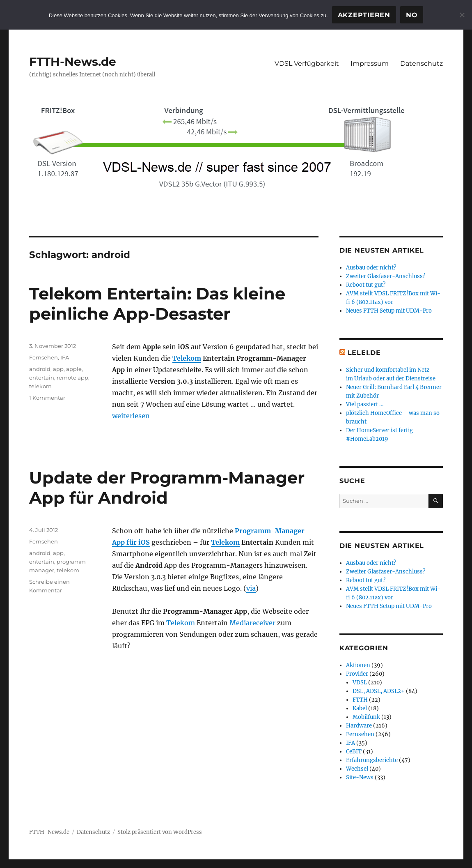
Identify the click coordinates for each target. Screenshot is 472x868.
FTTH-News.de (73, 62)
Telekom (187, 358)
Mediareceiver (252, 623)
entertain (42, 378)
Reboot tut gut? (366, 285)
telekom (40, 386)
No (412, 15)
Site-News (360, 777)
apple (74, 369)
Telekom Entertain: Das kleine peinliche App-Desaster (157, 304)
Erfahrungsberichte (372, 760)
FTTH (360, 700)
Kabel (360, 708)
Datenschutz (422, 63)
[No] (462, 15)
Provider (357, 674)
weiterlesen (131, 416)
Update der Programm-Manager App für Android (167, 488)
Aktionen (358, 665)
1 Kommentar (47, 398)
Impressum (370, 63)
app (58, 369)
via (251, 588)
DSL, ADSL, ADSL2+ (379, 691)
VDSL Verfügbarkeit (307, 63)
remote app (72, 378)
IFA (65, 357)
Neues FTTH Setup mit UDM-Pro (389, 311)
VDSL (360, 683)
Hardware (359, 726)
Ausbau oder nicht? (371, 268)
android (40, 369)
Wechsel (357, 769)
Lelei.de (364, 353)
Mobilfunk (366, 717)
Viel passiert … (365, 404)
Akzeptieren (364, 15)
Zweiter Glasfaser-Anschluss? (386, 276)
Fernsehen (44, 357)
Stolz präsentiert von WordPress (160, 832)
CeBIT (354, 752)
